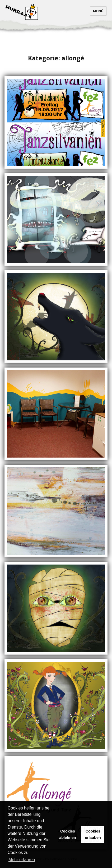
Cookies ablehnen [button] (67, 834)
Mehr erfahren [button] (22, 860)
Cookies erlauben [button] (93, 834)
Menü (98, 11)
